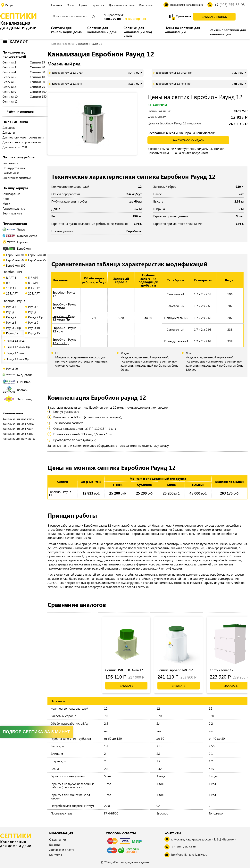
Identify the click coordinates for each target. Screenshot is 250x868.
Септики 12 (10, 101)
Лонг (6, 199)
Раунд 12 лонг (15, 353)
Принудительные (14, 168)
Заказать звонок (214, 17)
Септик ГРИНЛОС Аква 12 (124, 670)
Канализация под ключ (18, 419)
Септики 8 (9, 87)
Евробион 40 (37, 255)
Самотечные (11, 173)
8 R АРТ (33, 283)
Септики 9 (9, 92)
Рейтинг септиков (20, 111)
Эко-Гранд (18, 399)
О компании (58, 840)
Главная (56, 5)
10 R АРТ (12, 288)
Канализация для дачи (18, 429)
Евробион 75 (37, 260)
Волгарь (15, 390)
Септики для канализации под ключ (138, 32)
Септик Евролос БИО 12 (175, 670)
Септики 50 (37, 82)
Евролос (15, 242)
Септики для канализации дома (66, 30)
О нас (71, 5)
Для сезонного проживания (22, 142)
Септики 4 (9, 72)
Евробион (17, 248)
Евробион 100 (16, 265)
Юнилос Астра (20, 236)
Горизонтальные (14, 208)
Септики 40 (37, 77)
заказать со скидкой (188, 140)
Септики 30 (37, 72)
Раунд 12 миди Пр (18, 347)
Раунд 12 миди (16, 341)
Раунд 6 (33, 312)
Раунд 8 (11, 322)
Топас (14, 229)
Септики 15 (37, 62)
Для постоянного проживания (23, 137)
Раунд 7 (11, 317)
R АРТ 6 (11, 283)
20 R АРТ (34, 293)
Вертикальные (12, 213)
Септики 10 (10, 96)
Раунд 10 (34, 328)
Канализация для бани (18, 434)
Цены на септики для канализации (182, 30)
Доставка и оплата (122, 5)
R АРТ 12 (34, 288)
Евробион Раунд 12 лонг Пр (173, 84)
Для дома (9, 128)
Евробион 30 (15, 255)
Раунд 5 (11, 312)
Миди (6, 204)
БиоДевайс (17, 375)
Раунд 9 (33, 322)
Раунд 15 (34, 333)
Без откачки (11, 163)
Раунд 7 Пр (36, 317)
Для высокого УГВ (15, 147)
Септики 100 (38, 92)
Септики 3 (9, 67)
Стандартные (11, 194)
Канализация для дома (18, 424)
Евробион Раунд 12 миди (67, 73)
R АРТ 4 (11, 278)
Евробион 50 (15, 260)
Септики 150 (38, 96)
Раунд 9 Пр (13, 328)
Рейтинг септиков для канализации (228, 32)
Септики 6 (9, 82)
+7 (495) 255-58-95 (185, 847)
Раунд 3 (11, 307)
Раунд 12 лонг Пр (18, 359)
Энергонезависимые (17, 178)
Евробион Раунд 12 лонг (67, 84)
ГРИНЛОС (17, 382)
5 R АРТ (33, 278)
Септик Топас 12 (222, 670)
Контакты (146, 5)
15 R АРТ (12, 293)
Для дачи (9, 132)
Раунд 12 (12, 333)
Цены (83, 5)
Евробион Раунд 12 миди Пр (174, 73)
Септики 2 (9, 62)
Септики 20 (37, 67)
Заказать (126, 686)
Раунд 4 (33, 307)
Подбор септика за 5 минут (36, 732)
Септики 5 (9, 77)
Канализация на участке (19, 438)
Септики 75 (37, 87)
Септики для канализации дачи (102, 30)
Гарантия (98, 5)
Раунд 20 (12, 369)
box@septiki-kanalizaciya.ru (190, 855)
